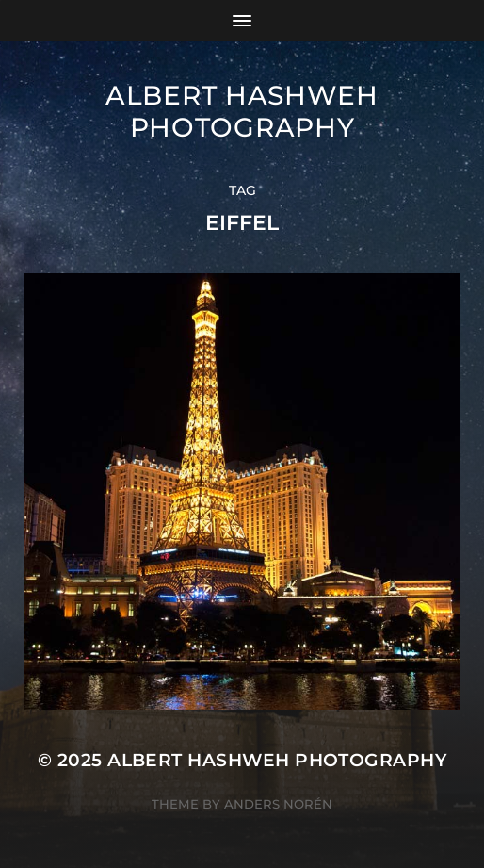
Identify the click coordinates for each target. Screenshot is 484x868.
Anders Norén (278, 804)
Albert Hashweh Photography (242, 111)
